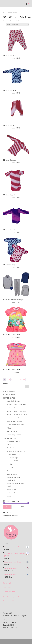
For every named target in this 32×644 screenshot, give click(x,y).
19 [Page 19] (24, 380)
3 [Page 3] (9, 380)
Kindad (16, 461)
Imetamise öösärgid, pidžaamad (17, 411)
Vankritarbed (11, 493)
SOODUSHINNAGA (10, 395)
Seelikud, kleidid (12, 431)
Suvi (12, 464)
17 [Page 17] (18, 380)
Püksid (9, 428)
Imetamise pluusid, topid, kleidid (17, 415)
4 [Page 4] (12, 380)
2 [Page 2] (7, 380)
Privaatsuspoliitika (9, 601)
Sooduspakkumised (9, 591)
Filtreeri (7, 507)
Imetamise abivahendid (14, 408)
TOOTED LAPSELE (10, 438)
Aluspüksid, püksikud (14, 401)
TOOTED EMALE (9, 398)
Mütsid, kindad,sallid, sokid (15, 425)
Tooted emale (7, 583)
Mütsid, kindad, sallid (14, 455)
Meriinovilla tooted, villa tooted (17, 451)
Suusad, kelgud (12, 489)
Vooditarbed (11, 496)
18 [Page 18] (21, 380)
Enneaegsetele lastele (13, 441)
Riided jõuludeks (12, 474)
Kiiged (9, 445)
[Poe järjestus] (17, 25)
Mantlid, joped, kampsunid (15, 421)
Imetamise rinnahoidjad (14, 418)
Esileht (5, 13)
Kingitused (10, 448)
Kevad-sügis (14, 458)
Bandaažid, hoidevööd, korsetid (17, 404)
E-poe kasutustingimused (11, 597)
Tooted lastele (8, 587)
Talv (12, 467)
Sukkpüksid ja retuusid (14, 435)
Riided (9, 471)
